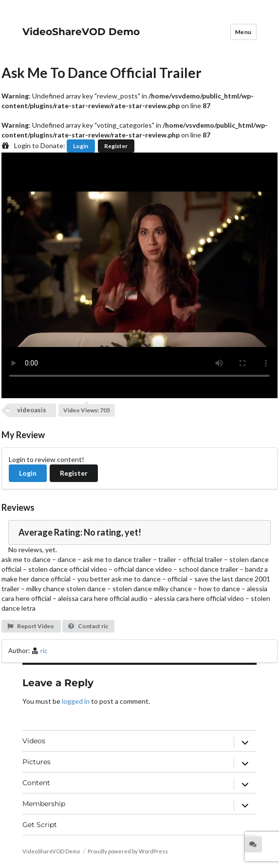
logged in (76, 701)
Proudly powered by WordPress (128, 851)
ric (44, 651)
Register (116, 146)
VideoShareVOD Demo (81, 32)
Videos (34, 741)
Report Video (30, 626)
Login (81, 146)
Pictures (37, 762)
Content (36, 783)
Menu (243, 32)
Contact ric (88, 626)
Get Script (40, 825)
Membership (44, 804)
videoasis (32, 410)
